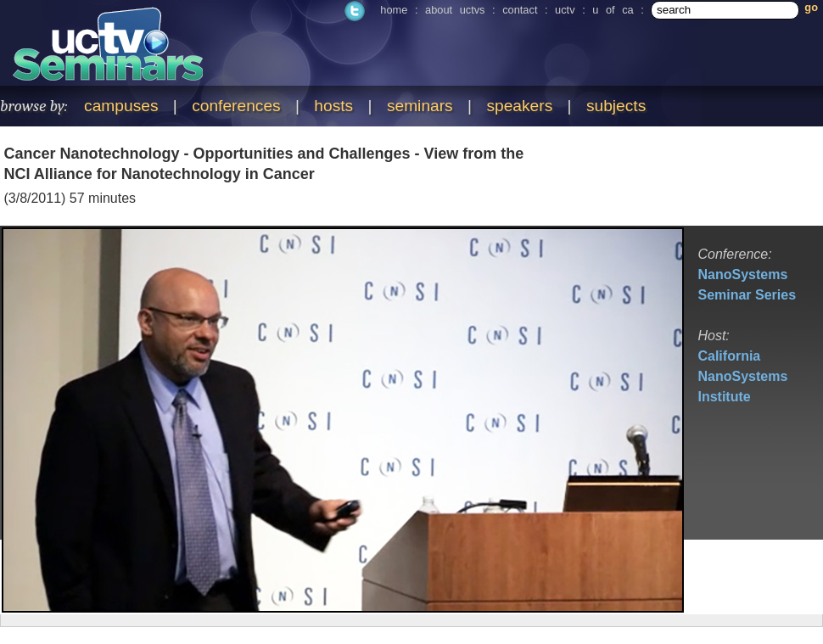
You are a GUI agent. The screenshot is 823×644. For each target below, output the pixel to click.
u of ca (613, 10)
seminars (420, 106)
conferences (236, 106)
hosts (333, 106)
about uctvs (455, 10)
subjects (616, 106)
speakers (519, 106)
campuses (121, 106)
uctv (565, 10)
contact (520, 10)
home (394, 10)
